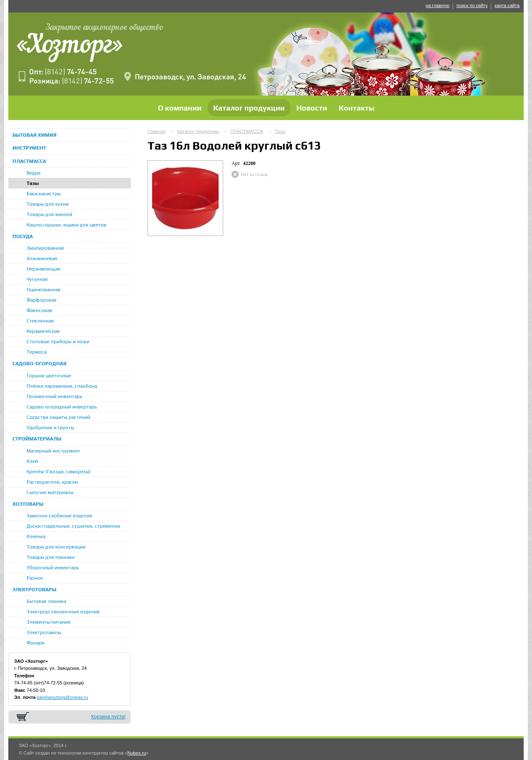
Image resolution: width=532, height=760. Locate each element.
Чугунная (37, 279)
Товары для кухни (48, 204)
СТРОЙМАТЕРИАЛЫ (37, 439)
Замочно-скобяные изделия (59, 516)
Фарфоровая (42, 300)
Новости (312, 108)
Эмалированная (45, 248)
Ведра (33, 173)
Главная (157, 131)
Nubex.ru (137, 753)
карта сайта (507, 5)
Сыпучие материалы (50, 492)
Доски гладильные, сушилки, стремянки (73, 526)
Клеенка (36, 536)
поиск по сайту (472, 5)
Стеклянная (40, 321)
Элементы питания (49, 622)
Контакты (357, 108)
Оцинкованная (44, 290)
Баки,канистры (44, 194)
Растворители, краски (52, 482)
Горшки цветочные (49, 376)
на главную (437, 5)
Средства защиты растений (58, 417)
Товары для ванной (49, 214)
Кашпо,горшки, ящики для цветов (66, 225)
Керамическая (43, 331)
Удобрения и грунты (50, 428)
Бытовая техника (46, 601)
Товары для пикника (50, 557)
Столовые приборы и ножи (58, 342)
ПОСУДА (23, 236)
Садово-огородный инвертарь (62, 407)
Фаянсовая (39, 310)
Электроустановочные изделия (63, 612)
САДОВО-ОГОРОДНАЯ (39, 364)
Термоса (37, 352)
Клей (32, 461)
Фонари (36, 643)
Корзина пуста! (108, 717)
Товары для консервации (56, 547)
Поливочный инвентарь (54, 396)
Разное (35, 578)
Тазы (33, 183)
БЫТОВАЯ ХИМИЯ (34, 135)
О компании (180, 108)
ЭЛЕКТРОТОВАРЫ (34, 590)
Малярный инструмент (53, 451)
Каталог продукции (249, 108)
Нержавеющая (44, 269)
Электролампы (44, 632)
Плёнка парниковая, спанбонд (62, 386)
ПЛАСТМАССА (29, 161)
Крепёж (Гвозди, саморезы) (59, 472)
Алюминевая (42, 258)
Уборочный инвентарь (53, 568)
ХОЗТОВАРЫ (28, 504)
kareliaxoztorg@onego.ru (63, 697)
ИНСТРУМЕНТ (29, 148)
